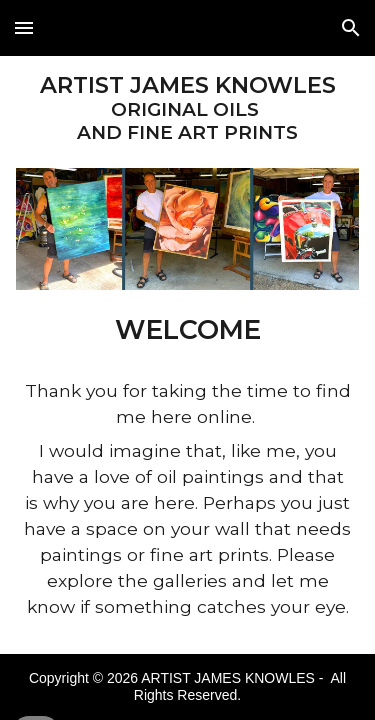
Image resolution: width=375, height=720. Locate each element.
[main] (188, 108)
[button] (24, 27)
